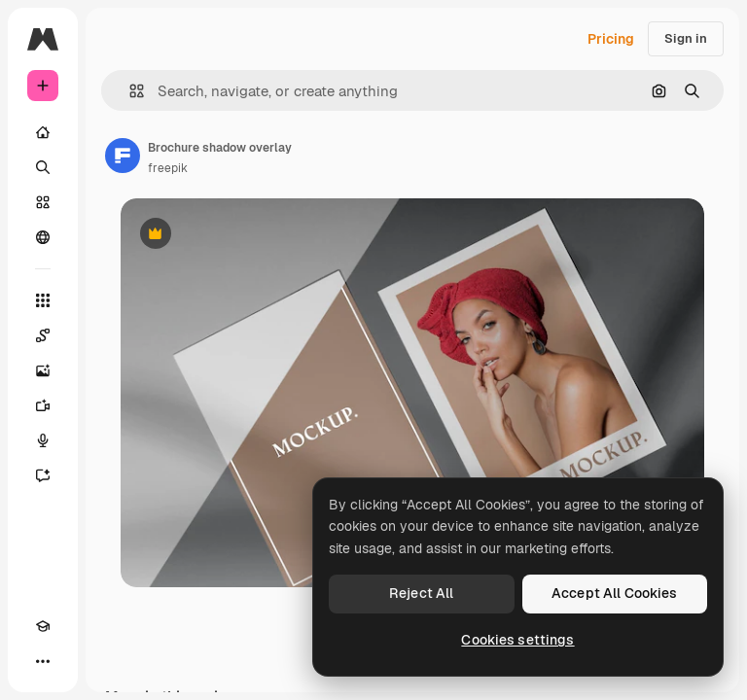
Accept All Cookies (615, 593)
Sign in (686, 38)
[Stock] (43, 202)
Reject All (421, 593)
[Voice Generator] (43, 440)
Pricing (611, 39)
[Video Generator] (43, 405)
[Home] (43, 132)
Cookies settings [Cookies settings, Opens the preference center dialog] (517, 640)
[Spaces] (43, 335)
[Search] (43, 167)
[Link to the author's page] (123, 156)
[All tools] (43, 300)
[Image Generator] (43, 370)
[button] (129, 91)
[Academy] (43, 626)
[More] (43, 661)
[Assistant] (43, 475)
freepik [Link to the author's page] (168, 168)
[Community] (43, 237)
